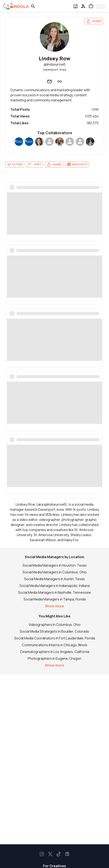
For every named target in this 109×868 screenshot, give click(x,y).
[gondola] (16, 6)
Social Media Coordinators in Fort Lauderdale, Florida (55, 638)
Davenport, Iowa (55, 70)
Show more (54, 606)
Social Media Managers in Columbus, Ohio (55, 572)
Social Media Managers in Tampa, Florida (55, 599)
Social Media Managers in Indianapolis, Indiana (55, 586)
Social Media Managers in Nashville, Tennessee (54, 592)
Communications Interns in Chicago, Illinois (55, 645)
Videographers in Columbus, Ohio (55, 625)
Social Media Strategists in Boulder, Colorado (54, 631)
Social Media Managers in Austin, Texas (54, 579)
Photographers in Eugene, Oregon (55, 658)
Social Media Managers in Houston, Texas (55, 565)
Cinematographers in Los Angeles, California (55, 652)
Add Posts (77, 164)
